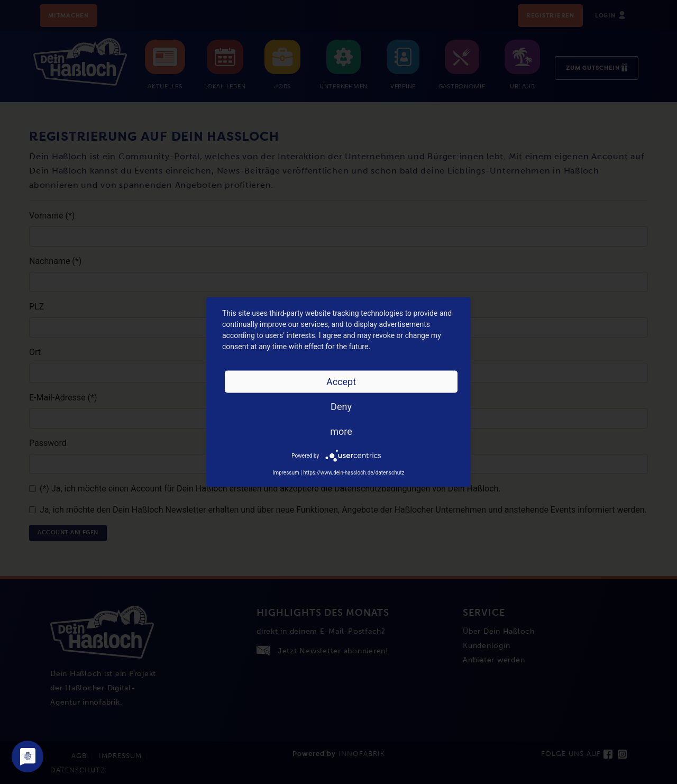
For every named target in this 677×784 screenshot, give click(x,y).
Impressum (286, 473)
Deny (341, 407)
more (341, 431)
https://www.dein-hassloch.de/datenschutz (354, 473)
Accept (341, 382)
